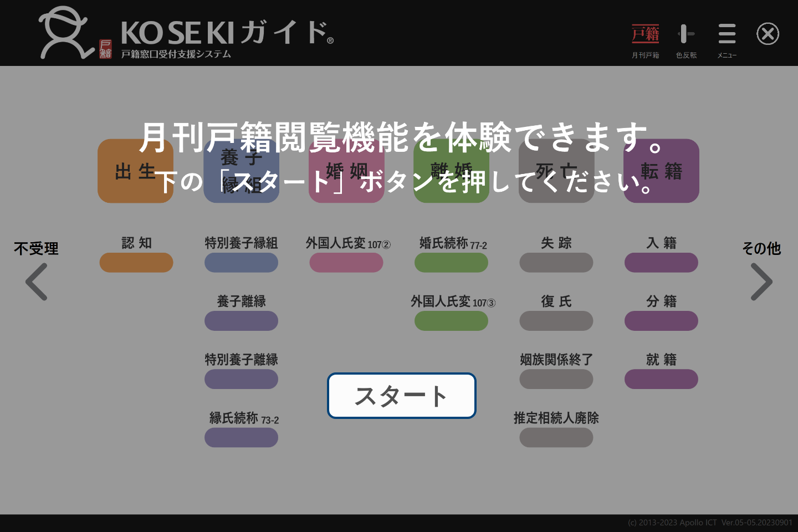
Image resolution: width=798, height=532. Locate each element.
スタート (402, 396)
